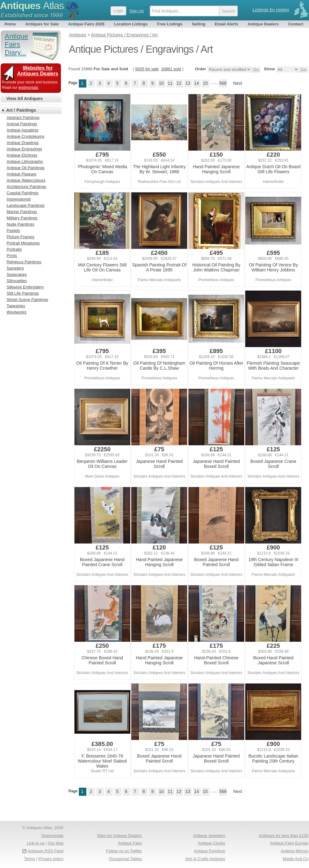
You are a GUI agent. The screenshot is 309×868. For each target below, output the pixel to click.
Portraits (14, 249)
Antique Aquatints (22, 130)
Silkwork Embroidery (25, 287)
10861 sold (171, 69)
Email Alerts (227, 24)
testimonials (28, 88)
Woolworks (16, 312)
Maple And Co (295, 859)
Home (10, 24)
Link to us (36, 843)
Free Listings (170, 24)
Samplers (15, 268)
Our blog (56, 843)
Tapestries (16, 306)
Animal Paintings (22, 124)
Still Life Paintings (23, 293)
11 (170, 83)
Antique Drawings (23, 143)
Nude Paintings (20, 224)
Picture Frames (20, 237)
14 (197, 83)
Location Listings (131, 24)
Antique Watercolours (26, 180)
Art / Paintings (21, 110)
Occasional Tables (125, 859)
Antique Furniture (209, 851)
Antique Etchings (22, 155)
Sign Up (137, 11)
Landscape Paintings (26, 205)
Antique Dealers (263, 24)
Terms (30, 859)
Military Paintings (22, 218)
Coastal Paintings (22, 193)
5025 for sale (147, 69)
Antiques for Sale (42, 24)
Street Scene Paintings (27, 300)
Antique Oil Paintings (26, 168)
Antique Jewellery (209, 836)
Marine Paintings (22, 212)
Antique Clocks (211, 843)
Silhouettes (17, 281)
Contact (295, 24)
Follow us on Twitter (124, 851)
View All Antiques (24, 99)
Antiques (32, 6)
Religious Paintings (24, 262)
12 (179, 83)
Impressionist (19, 199)
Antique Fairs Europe (289, 843)
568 (223, 83)
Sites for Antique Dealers (119, 836)
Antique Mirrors (295, 851)
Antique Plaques (22, 174)
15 (205, 83)
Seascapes (17, 274)
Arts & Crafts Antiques (205, 859)
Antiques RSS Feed (46, 851)
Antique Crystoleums (25, 136)
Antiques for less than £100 (284, 836)
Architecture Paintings (26, 187)
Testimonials (52, 836)
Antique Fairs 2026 (86, 24)
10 (161, 83)
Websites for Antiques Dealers (38, 71)
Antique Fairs (130, 843)
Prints (12, 256)
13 (188, 83)
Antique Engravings (24, 149)
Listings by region (271, 10)
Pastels (13, 230)
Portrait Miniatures (23, 243)
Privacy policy (51, 859)
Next (238, 83)
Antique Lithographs (25, 161)
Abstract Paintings (23, 118)
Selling (199, 24)
